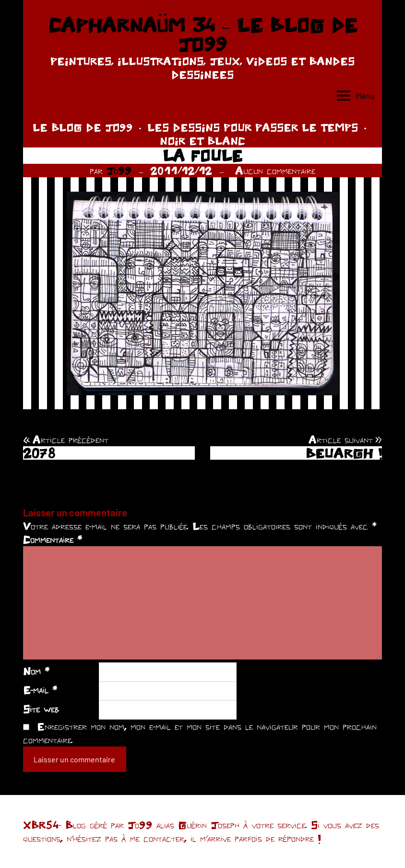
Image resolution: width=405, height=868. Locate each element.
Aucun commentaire (275, 171)
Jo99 (119, 171)
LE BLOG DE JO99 (83, 127)
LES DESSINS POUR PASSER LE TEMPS (253, 127)
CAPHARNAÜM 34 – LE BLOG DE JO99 (202, 35)
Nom (36, 671)
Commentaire (53, 539)
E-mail (40, 690)
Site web (41, 709)
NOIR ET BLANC (202, 141)
